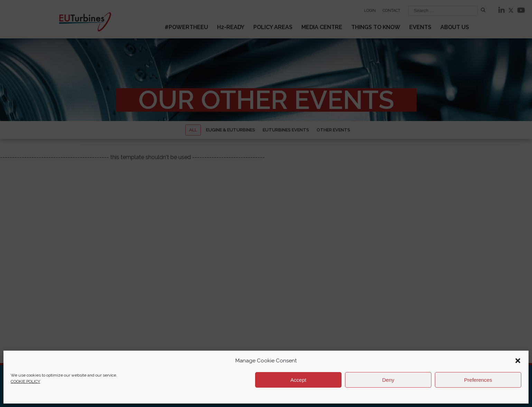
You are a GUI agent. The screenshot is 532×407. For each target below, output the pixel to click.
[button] (518, 361)
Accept (298, 380)
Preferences (478, 380)
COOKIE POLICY (25, 381)
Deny (388, 380)
